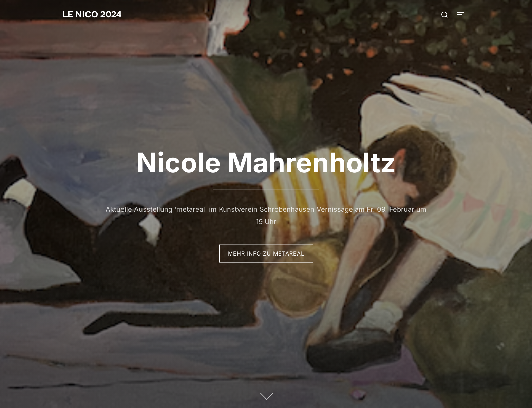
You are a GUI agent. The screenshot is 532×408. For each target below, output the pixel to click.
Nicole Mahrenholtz (266, 162)
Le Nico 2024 (92, 14)
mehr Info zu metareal (266, 253)
